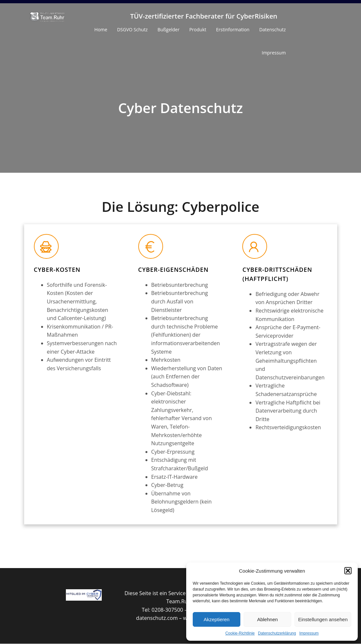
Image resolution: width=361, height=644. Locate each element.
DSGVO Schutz (132, 30)
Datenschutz (272, 30)
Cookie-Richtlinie (240, 633)
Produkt (198, 30)
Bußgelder (169, 30)
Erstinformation (233, 30)
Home (101, 30)
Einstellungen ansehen (323, 619)
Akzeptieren (216, 619)
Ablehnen (267, 619)
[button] (348, 571)
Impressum (309, 633)
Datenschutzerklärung (277, 633)
